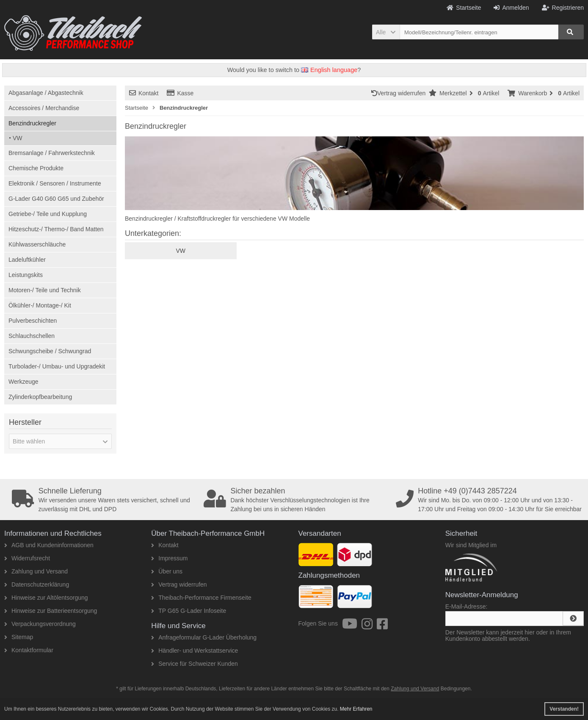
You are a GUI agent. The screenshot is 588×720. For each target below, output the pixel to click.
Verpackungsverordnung (40, 624)
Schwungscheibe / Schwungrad (50, 351)
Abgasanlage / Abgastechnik (46, 93)
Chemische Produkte (36, 168)
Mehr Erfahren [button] (356, 709)
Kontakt (144, 93)
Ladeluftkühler (27, 260)
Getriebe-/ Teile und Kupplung (48, 214)
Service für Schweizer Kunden (195, 664)
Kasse (180, 93)
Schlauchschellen (32, 336)
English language (329, 70)
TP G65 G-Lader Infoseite (189, 611)
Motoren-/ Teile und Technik (45, 290)
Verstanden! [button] (564, 709)
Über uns (167, 571)
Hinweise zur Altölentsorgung (46, 598)
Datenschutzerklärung (37, 584)
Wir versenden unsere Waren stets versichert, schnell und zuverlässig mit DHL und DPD (105, 500)
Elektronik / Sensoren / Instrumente (55, 183)
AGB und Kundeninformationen (49, 545)
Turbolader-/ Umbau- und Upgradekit (57, 366)
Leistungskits (26, 275)
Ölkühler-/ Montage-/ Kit (40, 305)
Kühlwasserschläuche (37, 244)
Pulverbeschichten (33, 321)
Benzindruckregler (32, 123)
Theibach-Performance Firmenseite (201, 598)
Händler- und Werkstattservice (195, 651)
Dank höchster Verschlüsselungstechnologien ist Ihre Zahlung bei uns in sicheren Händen (297, 500)
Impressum (169, 558)
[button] (386, 32)
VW (18, 138)
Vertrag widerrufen (400, 93)
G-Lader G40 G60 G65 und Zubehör (56, 199)
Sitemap (19, 637)
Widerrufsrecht (27, 558)
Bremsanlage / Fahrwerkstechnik (52, 153)
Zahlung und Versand (36, 571)
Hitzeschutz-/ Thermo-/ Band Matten (56, 229)
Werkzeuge (23, 382)
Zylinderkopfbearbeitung (40, 397)
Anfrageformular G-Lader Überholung (204, 637)
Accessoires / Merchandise (44, 108)
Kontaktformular (29, 650)
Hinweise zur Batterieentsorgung (51, 611)
